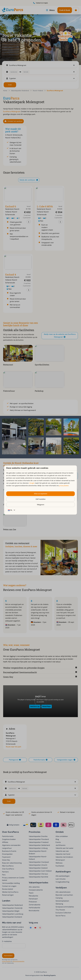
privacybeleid (64, 486)
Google (32, 483)
